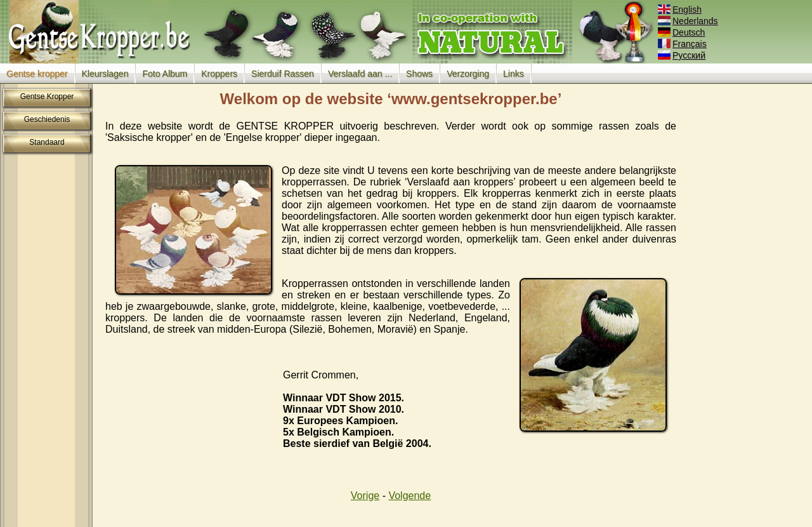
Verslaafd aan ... (360, 74)
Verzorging (468, 74)
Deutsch (682, 32)
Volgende (409, 496)
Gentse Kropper (47, 97)
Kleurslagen (105, 74)
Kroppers (219, 74)
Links (514, 74)
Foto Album (165, 74)
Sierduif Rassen (283, 74)
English (681, 10)
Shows (419, 74)
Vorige (365, 496)
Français (683, 44)
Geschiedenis (47, 119)
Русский (683, 55)
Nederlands (689, 21)
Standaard (47, 142)
